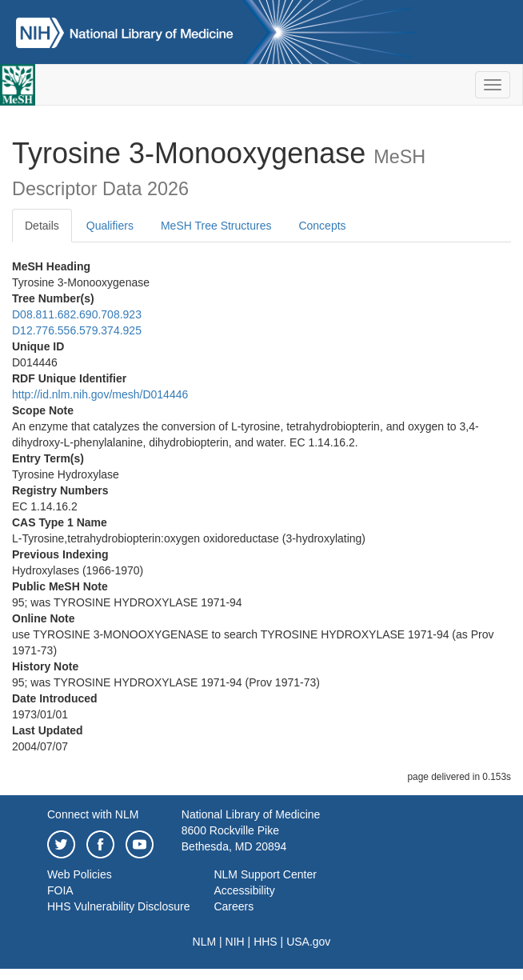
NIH (235, 942)
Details (42, 226)
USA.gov (308, 942)
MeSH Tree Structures (216, 226)
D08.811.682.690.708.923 (77, 314)
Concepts (322, 226)
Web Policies (80, 874)
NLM (205, 942)
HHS (265, 942)
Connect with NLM (93, 814)
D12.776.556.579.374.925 (77, 330)
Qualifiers (110, 226)
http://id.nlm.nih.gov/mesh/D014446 (100, 394)
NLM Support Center (265, 874)
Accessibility (244, 890)
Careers (234, 906)
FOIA (60, 890)
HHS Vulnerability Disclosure (118, 906)
